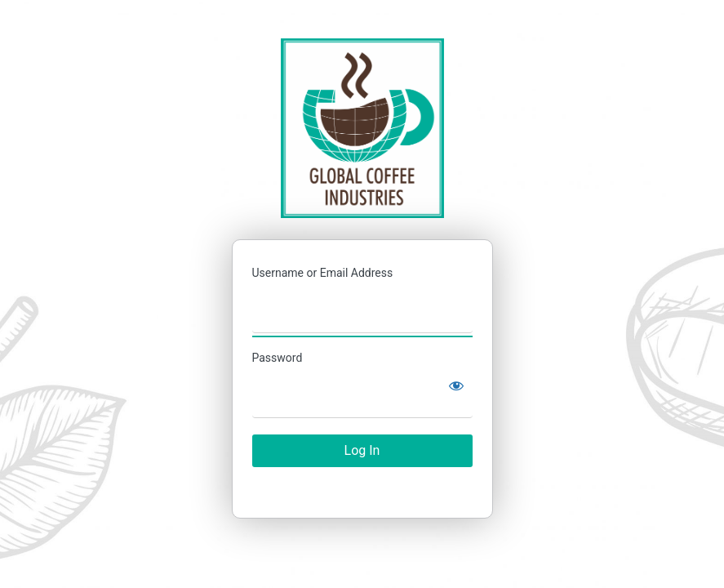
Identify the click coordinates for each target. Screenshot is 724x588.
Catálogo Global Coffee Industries (362, 128)
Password (278, 358)
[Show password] (456, 385)
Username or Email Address (323, 273)
